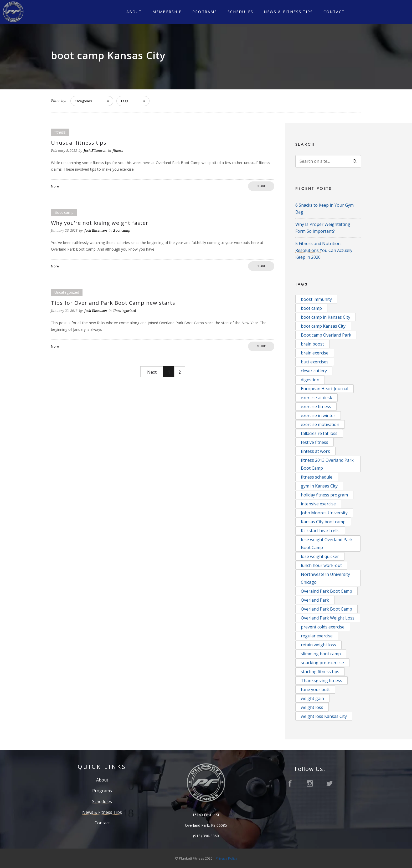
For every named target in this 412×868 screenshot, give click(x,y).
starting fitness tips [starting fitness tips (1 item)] (320, 672)
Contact (334, 12)
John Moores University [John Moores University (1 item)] (324, 513)
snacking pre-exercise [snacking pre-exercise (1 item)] (322, 663)
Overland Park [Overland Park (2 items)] (315, 600)
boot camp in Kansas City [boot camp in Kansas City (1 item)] (326, 317)
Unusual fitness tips (79, 143)
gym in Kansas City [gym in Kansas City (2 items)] (319, 486)
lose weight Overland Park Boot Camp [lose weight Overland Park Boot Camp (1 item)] (327, 544)
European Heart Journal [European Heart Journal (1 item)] (325, 389)
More (55, 186)
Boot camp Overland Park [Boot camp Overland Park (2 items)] (326, 335)
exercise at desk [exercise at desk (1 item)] (316, 398)
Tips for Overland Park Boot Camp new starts (113, 303)
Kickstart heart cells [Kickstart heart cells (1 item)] (320, 531)
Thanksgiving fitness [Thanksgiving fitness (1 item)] (321, 681)
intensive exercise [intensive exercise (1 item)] (318, 504)
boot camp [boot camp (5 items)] (311, 308)
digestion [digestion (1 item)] (310, 380)
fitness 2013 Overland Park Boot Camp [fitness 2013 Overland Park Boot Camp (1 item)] (327, 464)
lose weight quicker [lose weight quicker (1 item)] (320, 556)
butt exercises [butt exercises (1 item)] (315, 362)
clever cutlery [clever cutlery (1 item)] (314, 371)
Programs (205, 12)
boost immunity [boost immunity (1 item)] (316, 299)
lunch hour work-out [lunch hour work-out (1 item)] (321, 565)
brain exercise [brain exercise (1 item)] (315, 353)
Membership (167, 12)
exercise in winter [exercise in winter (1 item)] (318, 415)
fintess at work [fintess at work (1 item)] (315, 451)
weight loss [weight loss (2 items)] (312, 707)
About (134, 12)
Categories (83, 101)
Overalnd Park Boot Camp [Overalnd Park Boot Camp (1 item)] (326, 591)
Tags (124, 101)
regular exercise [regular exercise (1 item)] (317, 636)
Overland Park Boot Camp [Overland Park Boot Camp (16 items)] (326, 609)
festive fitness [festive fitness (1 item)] (315, 442)
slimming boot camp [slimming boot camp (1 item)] (321, 654)
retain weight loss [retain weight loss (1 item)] (318, 645)
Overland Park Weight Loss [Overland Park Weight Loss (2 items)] (328, 618)
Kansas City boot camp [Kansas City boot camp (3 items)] (323, 522)
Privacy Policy (226, 858)
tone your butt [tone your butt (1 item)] (315, 689)
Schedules (240, 12)
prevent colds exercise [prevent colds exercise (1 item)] (323, 627)
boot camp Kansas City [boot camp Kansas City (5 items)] (323, 326)
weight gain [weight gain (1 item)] (312, 698)
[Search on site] (328, 161)
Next (152, 372)
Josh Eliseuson (95, 151)
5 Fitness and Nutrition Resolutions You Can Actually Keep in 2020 (324, 250)
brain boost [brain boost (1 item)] (312, 344)
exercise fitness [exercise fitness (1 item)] (316, 407)
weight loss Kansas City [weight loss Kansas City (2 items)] (324, 716)
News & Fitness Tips (288, 12)
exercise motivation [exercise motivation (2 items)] (320, 424)
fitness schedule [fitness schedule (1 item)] (317, 477)
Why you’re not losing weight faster (100, 223)
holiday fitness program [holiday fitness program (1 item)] (324, 495)
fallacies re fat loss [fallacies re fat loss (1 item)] (319, 433)
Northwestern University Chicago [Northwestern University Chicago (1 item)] (325, 578)
